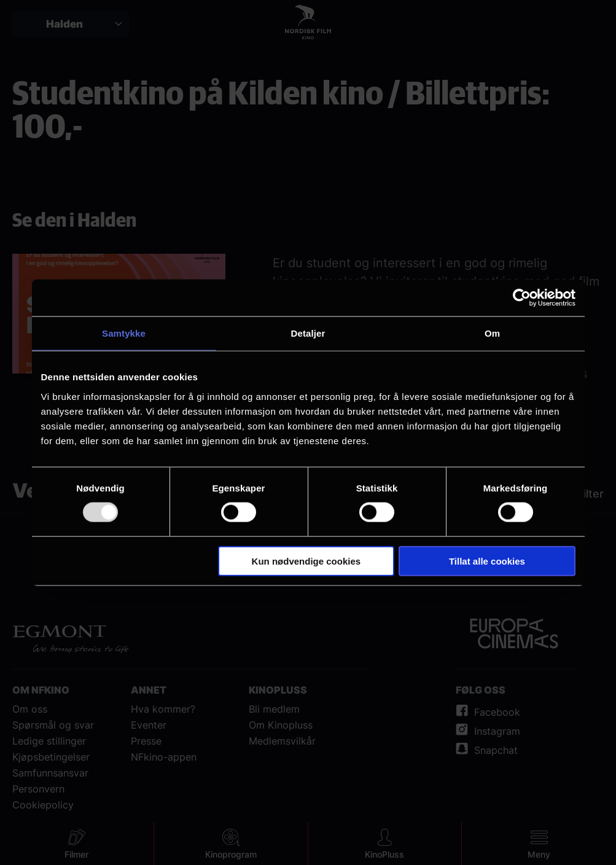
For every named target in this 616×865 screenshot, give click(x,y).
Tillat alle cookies (487, 561)
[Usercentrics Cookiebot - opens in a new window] (522, 298)
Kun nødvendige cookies (306, 561)
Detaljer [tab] (308, 333)
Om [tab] (492, 333)
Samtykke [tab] (124, 333)
